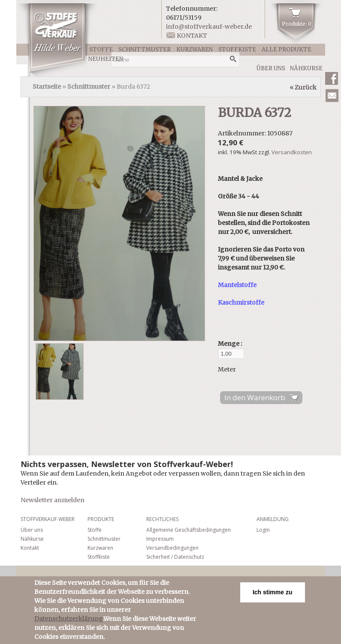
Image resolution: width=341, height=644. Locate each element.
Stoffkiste (237, 49)
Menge (229, 344)
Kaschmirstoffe (241, 303)
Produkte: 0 (297, 24)
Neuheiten (106, 59)
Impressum (160, 539)
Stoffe (101, 49)
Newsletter (332, 96)
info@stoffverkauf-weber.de (209, 27)
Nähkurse (306, 68)
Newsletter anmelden (53, 500)
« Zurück (303, 87)
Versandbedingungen (172, 548)
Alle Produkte (287, 49)
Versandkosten (292, 152)
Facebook (332, 78)
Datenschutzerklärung (69, 620)
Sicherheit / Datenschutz (175, 557)
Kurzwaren (195, 49)
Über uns (271, 68)
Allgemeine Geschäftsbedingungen (189, 530)
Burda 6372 (255, 113)
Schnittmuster (145, 49)
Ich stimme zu (273, 593)
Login (263, 530)
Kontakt (192, 36)
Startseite (47, 87)
